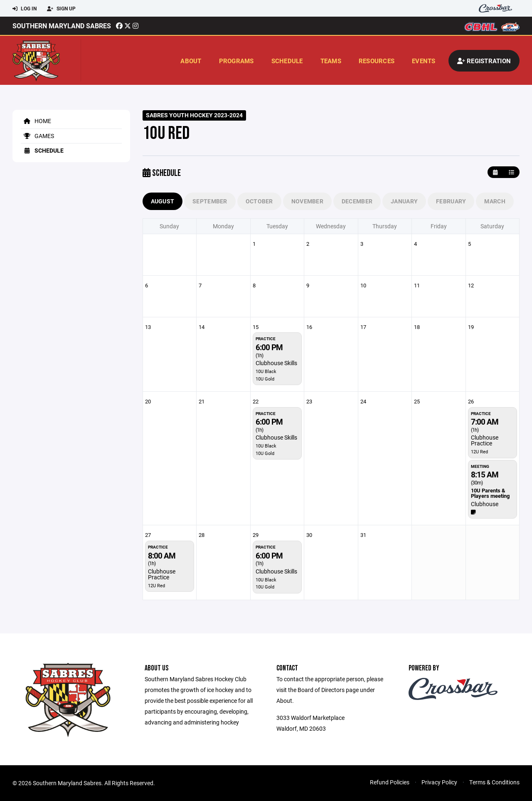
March (495, 201)
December (357, 201)
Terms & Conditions (494, 782)
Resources (377, 61)
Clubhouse (485, 504)
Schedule (287, 61)
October (259, 201)
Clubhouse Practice (485, 440)
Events (424, 61)
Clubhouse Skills (276, 363)
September (210, 201)
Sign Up (61, 9)
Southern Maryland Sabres (62, 26)
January (404, 201)
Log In (25, 9)
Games (37, 136)
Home (36, 121)
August (163, 201)
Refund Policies (390, 782)
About (191, 61)
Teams (331, 61)
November (307, 201)
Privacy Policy (439, 782)
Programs (236, 61)
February (451, 201)
